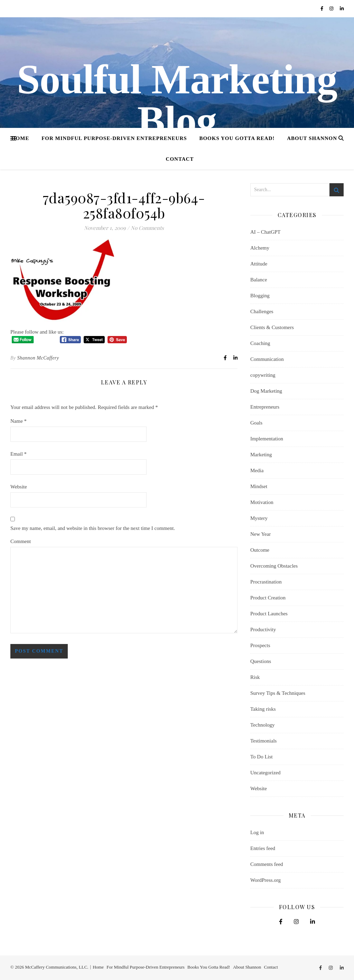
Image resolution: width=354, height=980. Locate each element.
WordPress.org (265, 880)
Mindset (259, 486)
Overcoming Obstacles (274, 566)
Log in (257, 832)
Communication (267, 359)
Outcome (260, 550)
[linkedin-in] (342, 8)
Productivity (263, 629)
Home (20, 138)
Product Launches (269, 614)
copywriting (263, 375)
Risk (255, 677)
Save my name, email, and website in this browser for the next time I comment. (93, 528)
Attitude (259, 264)
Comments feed (267, 864)
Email (18, 454)
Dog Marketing (266, 391)
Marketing (261, 455)
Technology (263, 725)
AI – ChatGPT (265, 232)
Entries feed (263, 848)
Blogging (260, 296)
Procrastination (266, 582)
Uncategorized (265, 773)
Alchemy (260, 248)
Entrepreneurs (265, 407)
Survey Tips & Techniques (278, 693)
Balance (259, 280)
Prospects (260, 645)
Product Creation (268, 598)
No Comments (147, 228)
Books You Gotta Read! (237, 138)
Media (257, 470)
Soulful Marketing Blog (177, 100)
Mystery (259, 518)
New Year (260, 534)
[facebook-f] (322, 8)
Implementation (267, 439)
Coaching (260, 343)
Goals (256, 423)
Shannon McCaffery (38, 358)
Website (19, 487)
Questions (261, 661)
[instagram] (332, 8)
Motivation (262, 502)
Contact (180, 159)
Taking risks (263, 709)
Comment (21, 541)
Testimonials (263, 741)
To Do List (262, 757)
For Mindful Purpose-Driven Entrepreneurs (114, 138)
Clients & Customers (272, 327)
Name (18, 421)
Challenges (262, 311)
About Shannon (312, 138)
